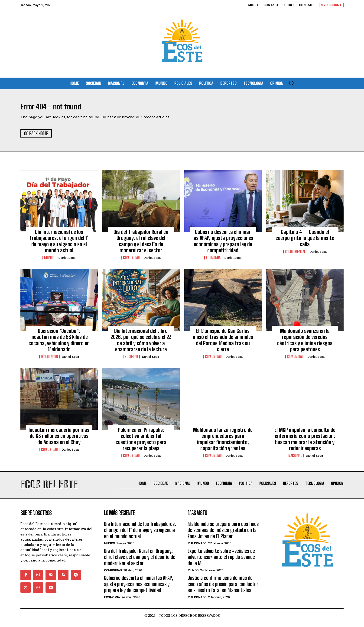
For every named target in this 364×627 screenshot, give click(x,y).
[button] (291, 83)
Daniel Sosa (67, 260)
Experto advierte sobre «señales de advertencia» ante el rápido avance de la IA (221, 562)
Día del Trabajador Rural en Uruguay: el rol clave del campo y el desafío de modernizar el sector (141, 243)
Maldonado (49, 359)
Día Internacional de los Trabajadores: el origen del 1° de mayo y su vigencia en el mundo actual (59, 243)
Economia (213, 260)
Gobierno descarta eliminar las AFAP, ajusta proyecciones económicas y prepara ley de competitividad (223, 243)
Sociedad (131, 359)
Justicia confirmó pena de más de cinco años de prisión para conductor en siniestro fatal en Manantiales (223, 589)
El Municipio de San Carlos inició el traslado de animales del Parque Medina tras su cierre (223, 342)
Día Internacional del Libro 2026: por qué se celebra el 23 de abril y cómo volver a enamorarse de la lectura (141, 342)
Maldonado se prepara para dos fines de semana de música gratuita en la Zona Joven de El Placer (223, 535)
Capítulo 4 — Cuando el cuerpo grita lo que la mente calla (305, 240)
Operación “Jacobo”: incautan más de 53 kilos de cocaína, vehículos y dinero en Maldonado (59, 342)
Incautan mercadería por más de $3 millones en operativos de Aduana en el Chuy (59, 438)
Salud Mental (295, 254)
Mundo (49, 260)
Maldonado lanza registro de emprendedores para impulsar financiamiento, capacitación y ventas (223, 441)
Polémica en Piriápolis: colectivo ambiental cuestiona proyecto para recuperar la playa (141, 441)
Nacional (295, 458)
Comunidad (131, 260)
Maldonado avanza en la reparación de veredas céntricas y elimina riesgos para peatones (305, 342)
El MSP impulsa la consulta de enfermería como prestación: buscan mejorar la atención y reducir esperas (305, 441)
